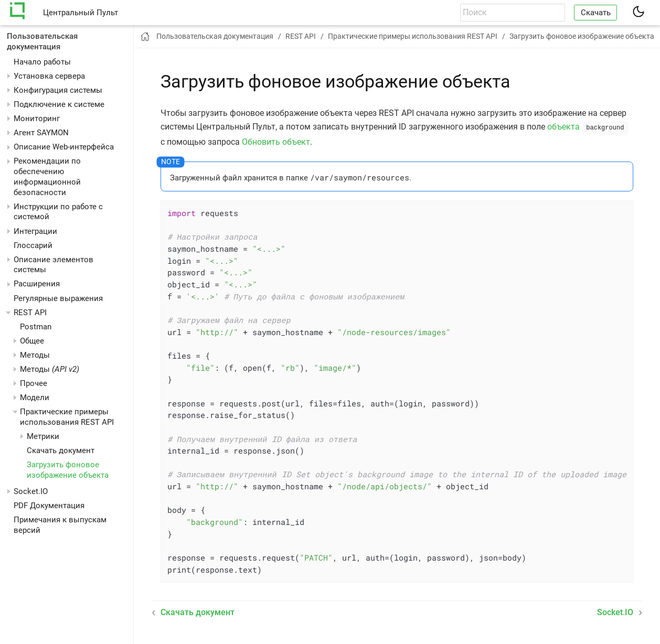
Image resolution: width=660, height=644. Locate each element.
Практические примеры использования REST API (67, 417)
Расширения (37, 284)
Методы (50, 369)
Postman (36, 327)
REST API (30, 313)
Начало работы (42, 62)
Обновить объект (276, 141)
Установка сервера (49, 76)
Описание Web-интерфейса (64, 147)
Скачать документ (61, 450)
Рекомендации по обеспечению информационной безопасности (47, 176)
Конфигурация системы (58, 90)
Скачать (596, 13)
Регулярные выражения (58, 298)
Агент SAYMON (41, 133)
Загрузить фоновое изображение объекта (68, 470)
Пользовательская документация (42, 41)
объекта (563, 127)
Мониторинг (37, 119)
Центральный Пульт (81, 13)
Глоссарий (33, 245)
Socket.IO (31, 491)
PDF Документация (49, 506)
